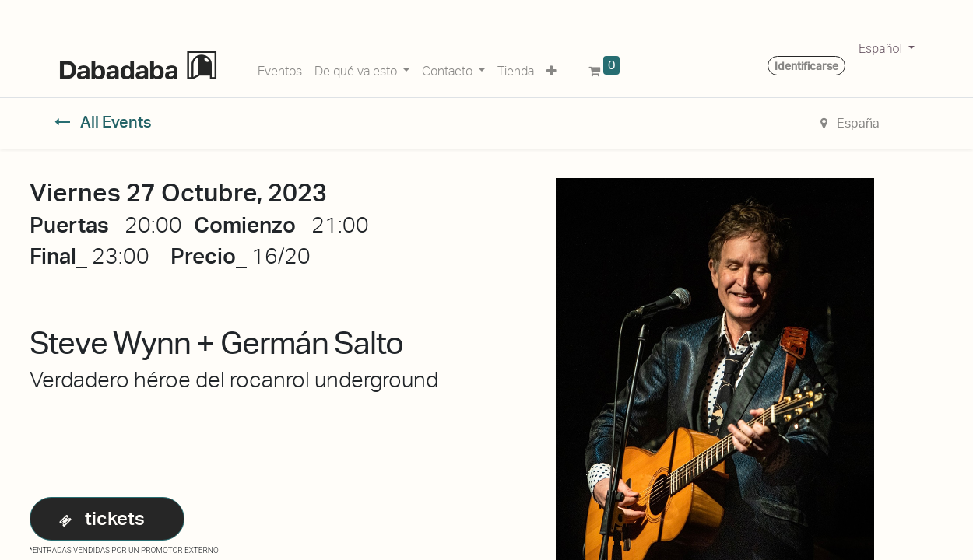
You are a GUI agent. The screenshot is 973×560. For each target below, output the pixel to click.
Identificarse (806, 66)
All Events (103, 122)
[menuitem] (280, 68)
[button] (551, 68)
